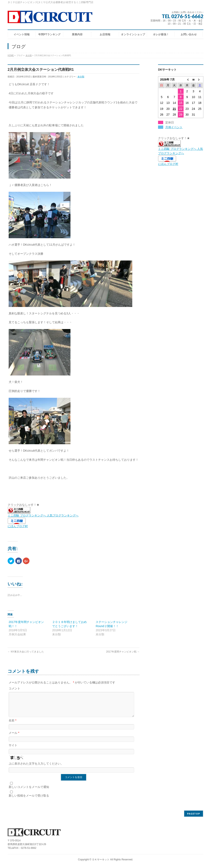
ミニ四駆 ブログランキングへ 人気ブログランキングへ (181, 149)
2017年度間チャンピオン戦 (123, 652)
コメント (14, 688)
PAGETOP (194, 814)
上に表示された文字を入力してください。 (36, 769)
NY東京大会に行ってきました (26, 652)
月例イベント (174, 127)
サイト (13, 750)
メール (14, 738)
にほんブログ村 (18, 526)
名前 (12, 725)
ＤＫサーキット (101, 860)
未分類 (81, 77)
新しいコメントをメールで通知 (29, 792)
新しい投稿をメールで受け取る (29, 801)
